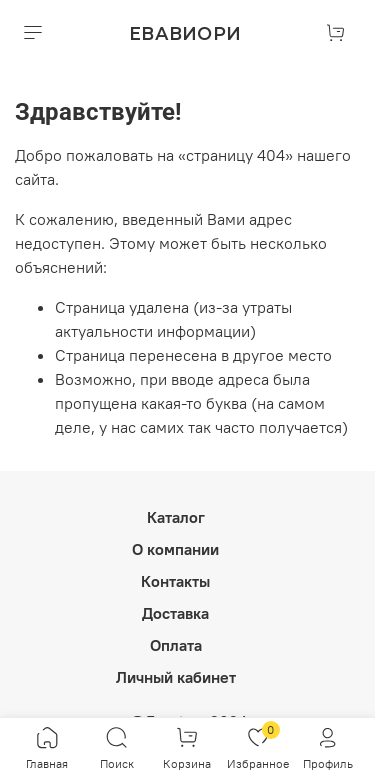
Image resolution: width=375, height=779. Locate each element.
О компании (175, 549)
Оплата (176, 645)
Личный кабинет (176, 677)
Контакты (175, 581)
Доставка (175, 613)
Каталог (176, 517)
